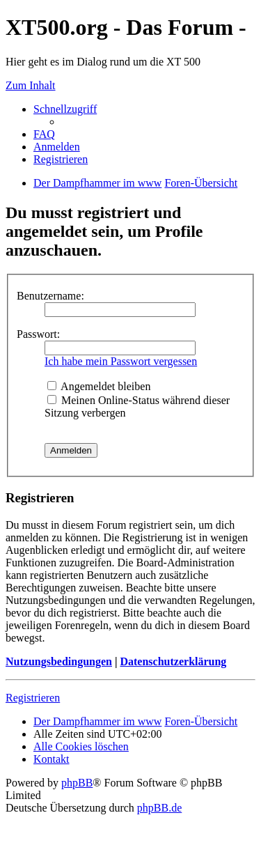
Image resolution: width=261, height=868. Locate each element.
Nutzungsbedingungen (59, 661)
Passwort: (38, 334)
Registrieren (33, 698)
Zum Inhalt (31, 85)
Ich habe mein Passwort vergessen (121, 361)
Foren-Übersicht (201, 721)
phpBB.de (159, 808)
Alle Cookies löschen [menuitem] (81, 746)
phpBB (77, 783)
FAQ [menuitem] (44, 134)
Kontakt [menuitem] (52, 759)
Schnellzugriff (65, 109)
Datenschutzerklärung (173, 661)
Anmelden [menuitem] (57, 147)
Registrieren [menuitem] (61, 159)
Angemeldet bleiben (99, 386)
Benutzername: (50, 296)
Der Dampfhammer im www (97, 721)
